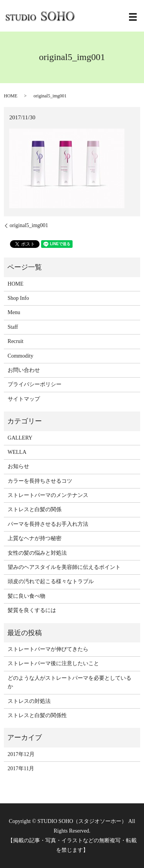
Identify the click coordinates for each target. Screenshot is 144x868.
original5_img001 (29, 225)
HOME (11, 96)
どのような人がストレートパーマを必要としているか (70, 682)
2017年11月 (21, 768)
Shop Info (18, 298)
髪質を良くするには (32, 610)
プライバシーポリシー (35, 384)
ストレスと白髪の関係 (35, 509)
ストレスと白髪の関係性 (37, 715)
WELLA (17, 452)
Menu (14, 312)
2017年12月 (21, 754)
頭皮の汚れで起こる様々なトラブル (51, 581)
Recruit (16, 341)
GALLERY (20, 438)
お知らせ (18, 466)
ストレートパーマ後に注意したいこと (53, 663)
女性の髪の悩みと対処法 (37, 553)
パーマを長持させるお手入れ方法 (48, 524)
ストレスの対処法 (29, 701)
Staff (13, 327)
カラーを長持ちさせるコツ (40, 481)
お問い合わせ (24, 370)
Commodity (21, 356)
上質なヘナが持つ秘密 (35, 538)
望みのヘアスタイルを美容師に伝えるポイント (64, 567)
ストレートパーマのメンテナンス (48, 495)
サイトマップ (24, 399)
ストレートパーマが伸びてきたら (48, 649)
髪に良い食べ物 (26, 596)
